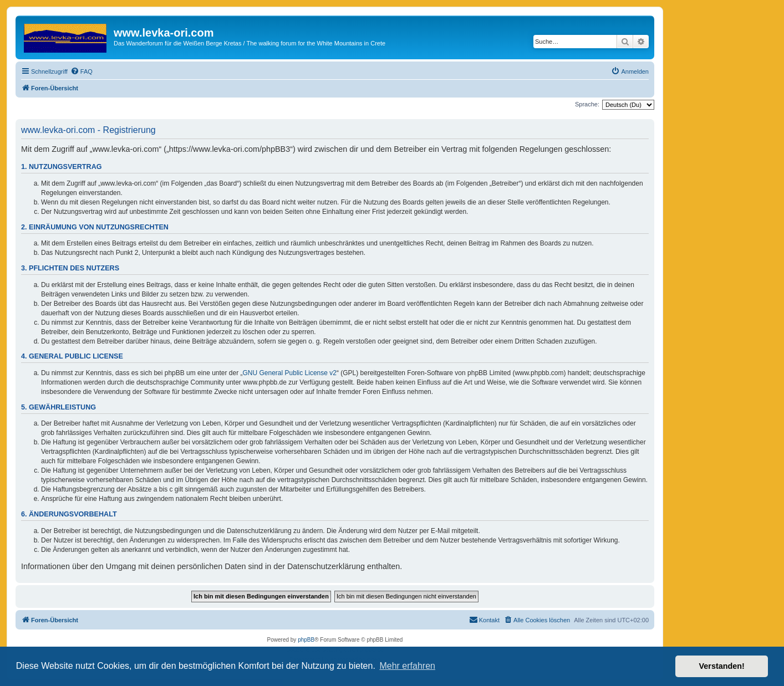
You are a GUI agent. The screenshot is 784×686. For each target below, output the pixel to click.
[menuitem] (82, 71)
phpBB (306, 640)
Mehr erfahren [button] (407, 666)
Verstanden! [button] (722, 666)
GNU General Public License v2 (290, 373)
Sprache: (587, 104)
